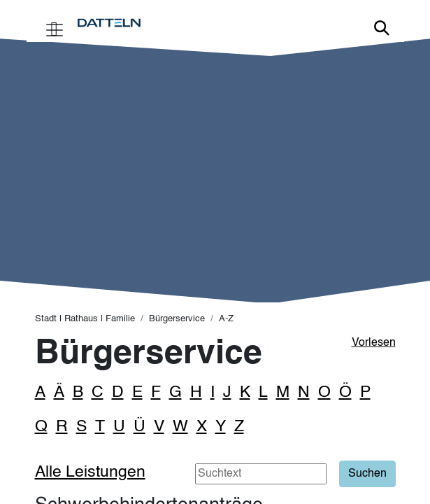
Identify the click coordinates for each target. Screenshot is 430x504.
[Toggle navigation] (55, 28)
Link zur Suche (382, 28)
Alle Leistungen (90, 472)
